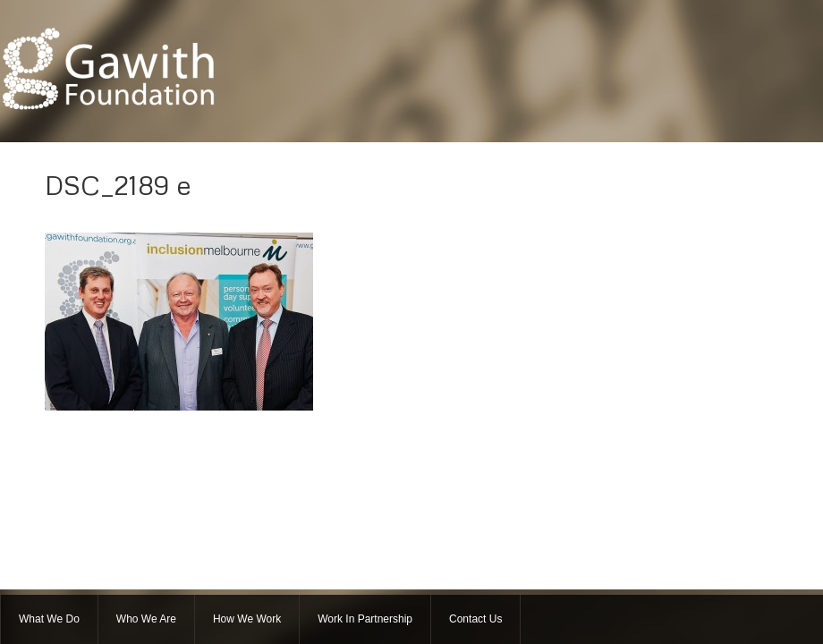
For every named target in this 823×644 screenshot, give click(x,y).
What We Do (49, 619)
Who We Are (146, 619)
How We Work (247, 619)
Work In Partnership (365, 619)
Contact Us (475, 619)
